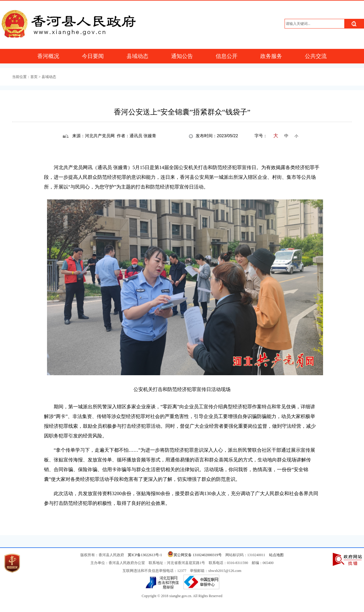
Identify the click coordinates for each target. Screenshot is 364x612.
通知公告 (182, 56)
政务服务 (271, 56)
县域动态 (137, 56)
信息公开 (227, 56)
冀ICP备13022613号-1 (145, 555)
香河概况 (48, 56)
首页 (34, 77)
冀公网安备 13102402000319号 (194, 555)
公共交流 (316, 56)
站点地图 (276, 555)
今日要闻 (93, 56)
